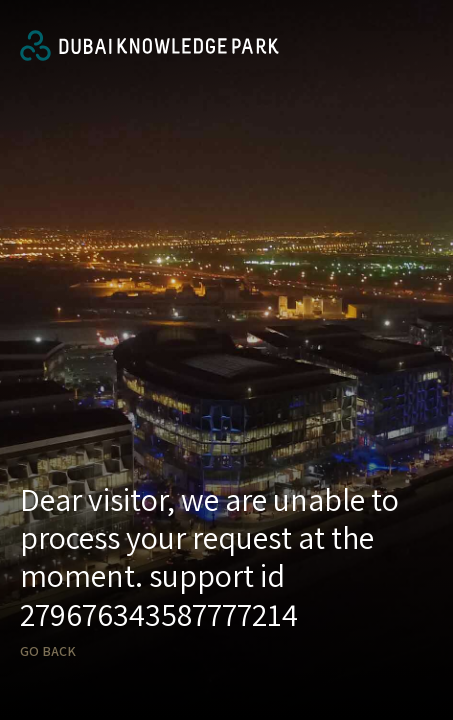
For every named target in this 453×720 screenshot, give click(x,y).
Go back (48, 651)
